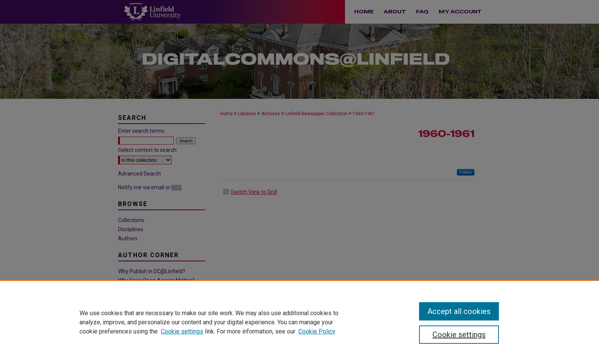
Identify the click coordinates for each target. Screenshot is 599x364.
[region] (299, 322)
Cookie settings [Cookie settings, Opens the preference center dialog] (459, 335)
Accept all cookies (459, 311)
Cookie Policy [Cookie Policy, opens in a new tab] (317, 331)
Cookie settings (182, 331)
